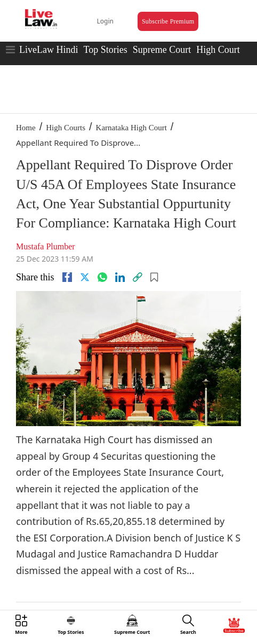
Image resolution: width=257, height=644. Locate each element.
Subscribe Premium (168, 21)
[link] (138, 277)
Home (26, 128)
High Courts (66, 128)
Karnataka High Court (131, 128)
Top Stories (105, 50)
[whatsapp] (102, 277)
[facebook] (67, 277)
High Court (218, 50)
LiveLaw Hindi (49, 50)
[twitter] (85, 277)
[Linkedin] (120, 277)
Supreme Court (162, 50)
